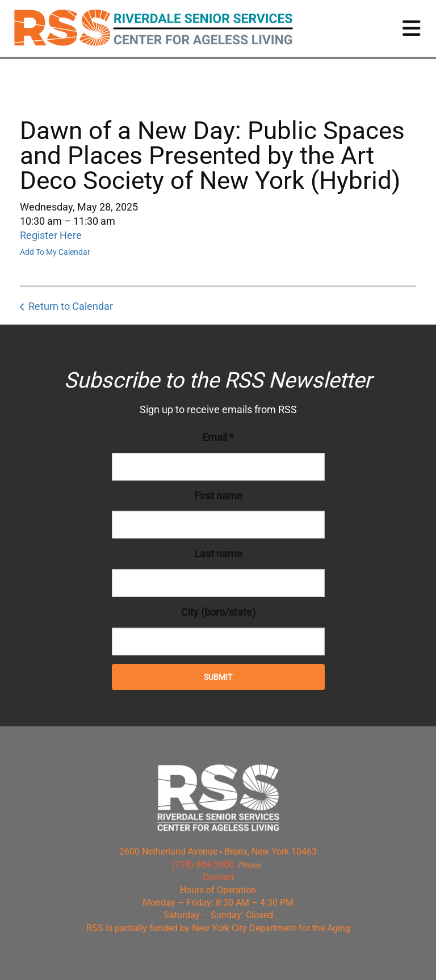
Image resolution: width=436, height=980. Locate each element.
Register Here (51, 235)
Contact (218, 877)
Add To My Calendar (55, 252)
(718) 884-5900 (203, 865)
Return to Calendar (71, 306)
